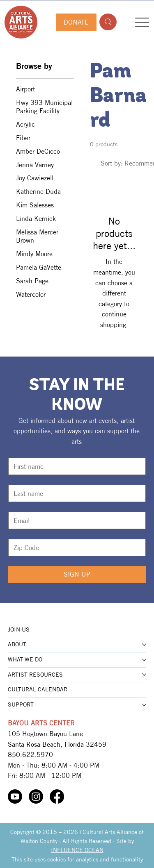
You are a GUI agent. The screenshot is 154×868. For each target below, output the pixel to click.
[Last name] (75, 493)
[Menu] (142, 22)
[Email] (75, 520)
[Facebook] (57, 796)
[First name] (75, 466)
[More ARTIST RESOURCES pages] (144, 675)
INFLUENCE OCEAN (77, 850)
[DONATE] (76, 22)
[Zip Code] (75, 548)
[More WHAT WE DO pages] (144, 660)
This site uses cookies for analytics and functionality (77, 859)
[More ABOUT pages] (144, 645)
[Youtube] (15, 796)
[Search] (108, 22)
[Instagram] (36, 796)
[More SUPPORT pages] (144, 705)
